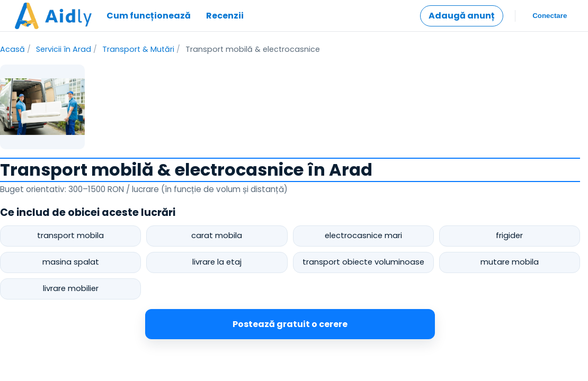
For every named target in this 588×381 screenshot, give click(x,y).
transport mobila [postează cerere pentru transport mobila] (70, 235)
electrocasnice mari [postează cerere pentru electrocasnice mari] (363, 235)
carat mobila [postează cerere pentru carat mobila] (217, 235)
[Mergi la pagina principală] (53, 16)
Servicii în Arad (64, 49)
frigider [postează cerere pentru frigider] (509, 235)
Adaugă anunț (462, 16)
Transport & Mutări (138, 49)
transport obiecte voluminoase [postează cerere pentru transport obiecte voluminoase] (363, 262)
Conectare (550, 16)
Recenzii (225, 16)
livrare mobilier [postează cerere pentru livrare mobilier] (71, 288)
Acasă (12, 49)
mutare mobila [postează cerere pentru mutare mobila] (510, 262)
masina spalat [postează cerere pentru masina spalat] (71, 262)
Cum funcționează (149, 16)
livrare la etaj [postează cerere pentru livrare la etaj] (217, 262)
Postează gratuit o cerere (290, 324)
